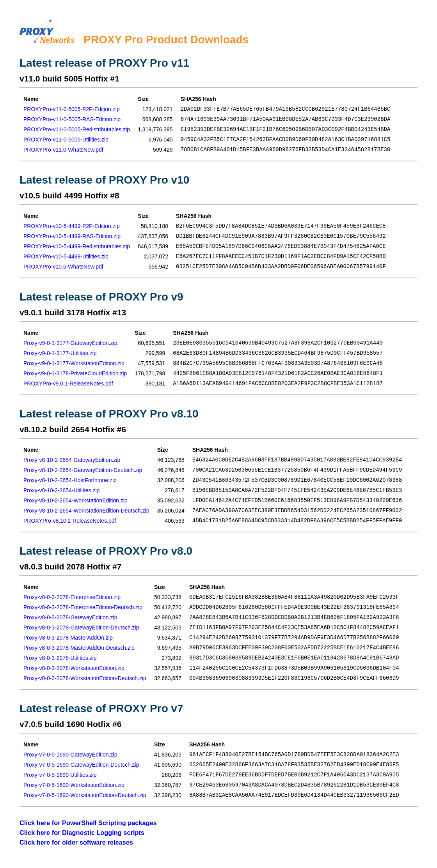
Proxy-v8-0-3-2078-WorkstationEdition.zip (74, 668)
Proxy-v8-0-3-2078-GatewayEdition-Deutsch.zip (81, 628)
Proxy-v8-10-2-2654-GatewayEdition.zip (72, 460)
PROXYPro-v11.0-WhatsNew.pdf (63, 150)
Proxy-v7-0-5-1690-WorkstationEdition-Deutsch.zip (85, 795)
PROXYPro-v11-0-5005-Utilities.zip (66, 140)
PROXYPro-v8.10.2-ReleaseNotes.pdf (70, 521)
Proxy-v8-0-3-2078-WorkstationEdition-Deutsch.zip (85, 678)
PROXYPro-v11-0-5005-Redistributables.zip (77, 129)
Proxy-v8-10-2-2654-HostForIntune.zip (70, 480)
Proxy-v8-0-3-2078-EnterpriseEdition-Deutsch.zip (83, 607)
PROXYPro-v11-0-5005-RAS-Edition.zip (72, 119)
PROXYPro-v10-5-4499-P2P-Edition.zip (72, 226)
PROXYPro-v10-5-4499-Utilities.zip (66, 256)
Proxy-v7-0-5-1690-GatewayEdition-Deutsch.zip (81, 765)
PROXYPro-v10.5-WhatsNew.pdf (63, 267)
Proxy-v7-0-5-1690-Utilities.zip (60, 775)
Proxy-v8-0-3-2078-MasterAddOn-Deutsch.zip (79, 648)
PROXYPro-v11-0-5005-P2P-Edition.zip (72, 109)
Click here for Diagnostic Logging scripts (82, 833)
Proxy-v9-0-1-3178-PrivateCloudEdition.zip (75, 373)
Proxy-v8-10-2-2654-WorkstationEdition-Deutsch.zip (86, 511)
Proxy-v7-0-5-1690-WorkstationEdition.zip (74, 785)
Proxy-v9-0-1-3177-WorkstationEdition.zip (74, 363)
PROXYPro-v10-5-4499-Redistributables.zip (77, 246)
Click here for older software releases (76, 842)
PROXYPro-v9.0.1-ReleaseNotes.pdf (68, 384)
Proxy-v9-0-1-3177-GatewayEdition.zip (70, 343)
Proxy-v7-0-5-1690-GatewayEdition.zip (70, 755)
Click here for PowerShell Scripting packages (88, 823)
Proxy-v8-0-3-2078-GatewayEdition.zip (70, 617)
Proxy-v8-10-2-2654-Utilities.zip (61, 490)
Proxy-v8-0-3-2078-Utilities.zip (60, 658)
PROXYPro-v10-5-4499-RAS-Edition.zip (72, 236)
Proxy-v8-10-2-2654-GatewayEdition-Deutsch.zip (83, 470)
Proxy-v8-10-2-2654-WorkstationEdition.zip (75, 500)
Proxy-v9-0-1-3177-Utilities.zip (60, 353)
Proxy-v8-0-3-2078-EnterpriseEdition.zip (72, 597)
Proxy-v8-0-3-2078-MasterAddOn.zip (68, 638)
